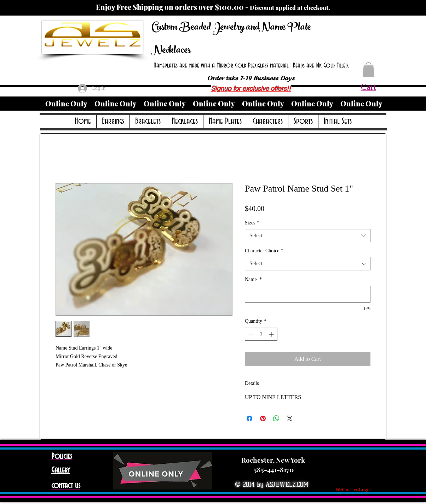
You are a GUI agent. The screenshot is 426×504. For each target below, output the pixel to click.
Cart (368, 87)
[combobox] (308, 236)
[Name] (308, 294)
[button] (369, 70)
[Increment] (272, 334)
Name (253, 279)
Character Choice (264, 251)
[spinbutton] (261, 334)
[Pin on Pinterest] (263, 418)
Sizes (252, 223)
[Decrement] (250, 334)
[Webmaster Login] (353, 490)
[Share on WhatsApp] (276, 418)
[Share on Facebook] (249, 418)
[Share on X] (290, 418)
